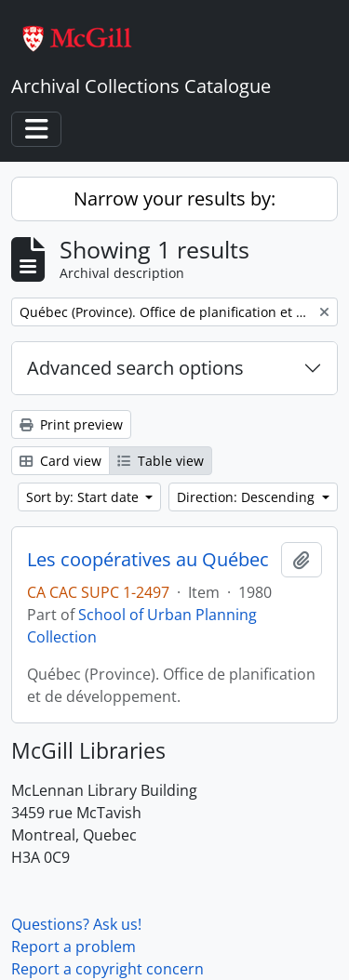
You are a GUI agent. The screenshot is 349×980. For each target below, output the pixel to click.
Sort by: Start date (84, 497)
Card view (60, 461)
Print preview (71, 424)
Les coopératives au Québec (148, 560)
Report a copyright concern (107, 969)
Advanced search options (135, 368)
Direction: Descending (248, 497)
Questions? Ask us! (76, 924)
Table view (161, 461)
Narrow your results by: (174, 199)
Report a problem (74, 947)
